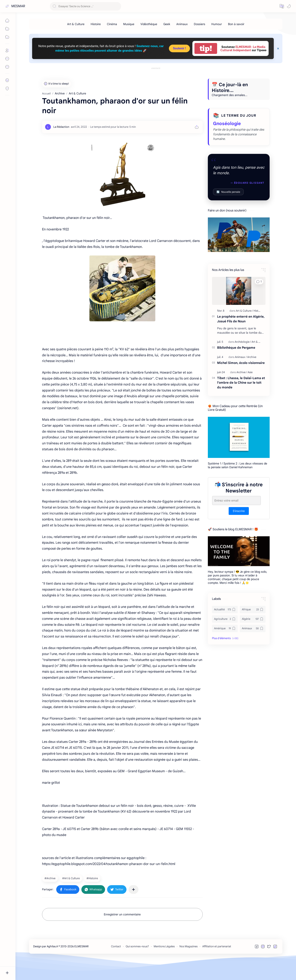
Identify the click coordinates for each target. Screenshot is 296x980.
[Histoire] (96, 24)
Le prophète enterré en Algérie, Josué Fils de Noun (241, 337)
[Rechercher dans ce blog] (85, 6)
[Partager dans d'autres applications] (133, 908)
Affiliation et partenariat (217, 965)
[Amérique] (225, 647)
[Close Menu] (278, 49)
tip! (206, 48)
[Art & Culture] (76, 24)
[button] (282, 6)
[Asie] (250, 391)
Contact (116, 965)
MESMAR (18, 6)
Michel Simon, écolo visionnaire (241, 381)
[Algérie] (253, 637)
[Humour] (217, 24)
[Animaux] (182, 24)
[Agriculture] (225, 637)
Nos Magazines (188, 965)
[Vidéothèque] (149, 24)
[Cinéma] (112, 24)
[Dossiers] (199, 24)
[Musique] (129, 24)
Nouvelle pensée (228, 210)
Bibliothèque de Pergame (236, 366)
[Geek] (167, 24)
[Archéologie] (243, 360)
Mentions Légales (164, 965)
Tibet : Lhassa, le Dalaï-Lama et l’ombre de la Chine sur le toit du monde (241, 401)
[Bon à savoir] (236, 24)
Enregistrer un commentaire (122, 933)
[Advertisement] (156, 80)
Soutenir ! (179, 48)
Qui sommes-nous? (137, 965)
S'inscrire (239, 529)
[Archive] (50, 897)
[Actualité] (225, 628)
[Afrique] (253, 628)
